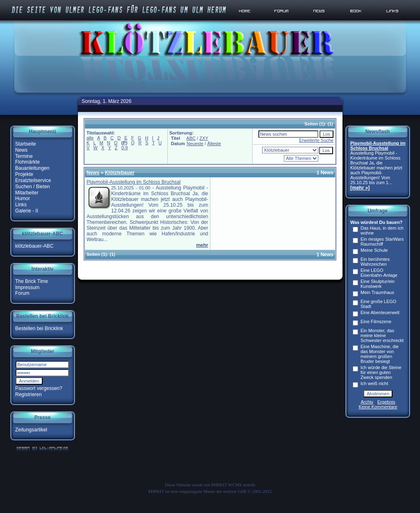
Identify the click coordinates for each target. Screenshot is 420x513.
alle (90, 138)
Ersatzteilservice (33, 180)
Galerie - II (27, 211)
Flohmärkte (27, 162)
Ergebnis (386, 402)
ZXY (204, 138)
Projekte (24, 174)
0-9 (125, 148)
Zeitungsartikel (31, 430)
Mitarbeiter (27, 192)
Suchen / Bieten (33, 187)
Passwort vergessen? (39, 388)
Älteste (214, 144)
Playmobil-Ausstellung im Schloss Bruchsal (134, 182)
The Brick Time (32, 281)
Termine (24, 156)
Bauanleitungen (32, 168)
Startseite (26, 144)
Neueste (195, 144)
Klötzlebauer (120, 173)
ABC (191, 138)
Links (21, 205)
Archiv (367, 402)
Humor (23, 198)
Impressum (27, 287)
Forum (22, 293)
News (21, 150)
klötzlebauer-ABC (34, 246)
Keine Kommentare (378, 407)
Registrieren (29, 394)
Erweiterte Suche (316, 140)
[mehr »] (360, 188)
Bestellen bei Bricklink (39, 328)
